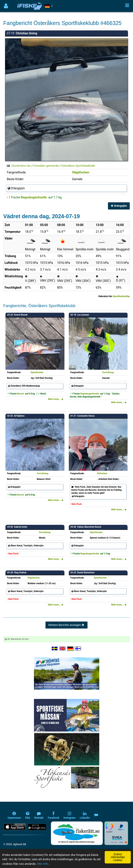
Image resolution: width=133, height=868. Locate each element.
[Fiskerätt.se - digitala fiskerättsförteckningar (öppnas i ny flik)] (77, 833)
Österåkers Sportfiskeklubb (78, 166)
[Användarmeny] (6, 6)
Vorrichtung (108, 372)
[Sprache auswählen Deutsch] (71, 649)
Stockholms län (21, 166)
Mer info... (44, 864)
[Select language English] (63, 649)
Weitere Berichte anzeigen (66, 625)
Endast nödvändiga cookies (118, 857)
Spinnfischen (37, 372)
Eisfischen (102, 473)
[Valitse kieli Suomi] (78, 649)
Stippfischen (81, 172)
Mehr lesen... (56, 399)
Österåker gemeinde (46, 166)
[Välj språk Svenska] (55, 649)
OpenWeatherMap (121, 296)
